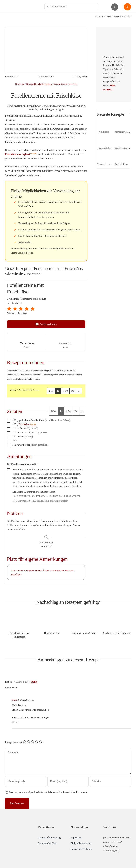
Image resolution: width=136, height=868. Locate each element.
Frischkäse (24, 424)
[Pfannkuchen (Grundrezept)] (104, 155)
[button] (10, 309)
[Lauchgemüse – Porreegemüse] (123, 139)
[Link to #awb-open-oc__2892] (115, 7)
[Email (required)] (68, 781)
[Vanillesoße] (104, 123)
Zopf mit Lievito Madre (125, 164)
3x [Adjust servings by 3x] (79, 391)
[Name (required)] (26, 781)
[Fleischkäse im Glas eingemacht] (19, 615)
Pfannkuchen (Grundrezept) (109, 164)
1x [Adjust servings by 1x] (58, 391)
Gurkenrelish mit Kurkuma (117, 633)
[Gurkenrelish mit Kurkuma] (117, 615)
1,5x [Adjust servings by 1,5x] (65, 391)
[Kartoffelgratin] (104, 139)
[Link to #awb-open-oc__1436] (127, 7)
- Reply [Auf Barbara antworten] (33, 682)
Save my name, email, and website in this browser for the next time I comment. (48, 792)
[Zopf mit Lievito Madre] (123, 155)
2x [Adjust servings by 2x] (73, 391)
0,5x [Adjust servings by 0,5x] (51, 391)
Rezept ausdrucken (46, 324)
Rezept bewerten (13, 742)
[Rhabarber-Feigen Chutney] (84, 615)
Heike (14, 700)
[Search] (48, 7)
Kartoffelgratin (104, 148)
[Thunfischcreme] (52, 615)
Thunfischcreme (52, 633)
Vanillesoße (104, 132)
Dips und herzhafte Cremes (39, 84)
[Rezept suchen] (71, 7)
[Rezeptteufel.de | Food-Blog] (22, 3)
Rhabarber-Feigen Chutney (84, 633)
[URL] (110, 781)
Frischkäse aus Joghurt (18, 154)
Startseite (99, 16)
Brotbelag (20, 84)
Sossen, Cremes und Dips (65, 84)
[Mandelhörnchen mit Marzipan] (123, 123)
